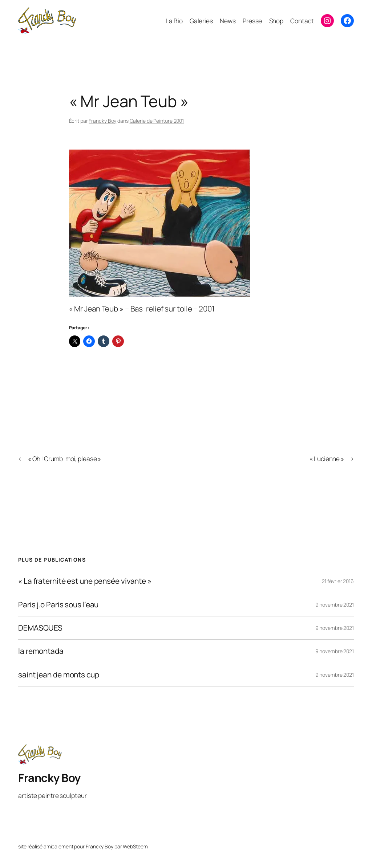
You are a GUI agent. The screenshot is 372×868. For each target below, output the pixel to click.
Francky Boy (102, 121)
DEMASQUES (40, 628)
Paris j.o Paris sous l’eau (58, 605)
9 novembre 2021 (335, 605)
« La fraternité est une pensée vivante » (85, 581)
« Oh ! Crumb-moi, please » (64, 459)
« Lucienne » (327, 459)
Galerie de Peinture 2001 (157, 121)
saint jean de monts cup (59, 675)
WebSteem (135, 846)
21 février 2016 (338, 581)
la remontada (41, 651)
